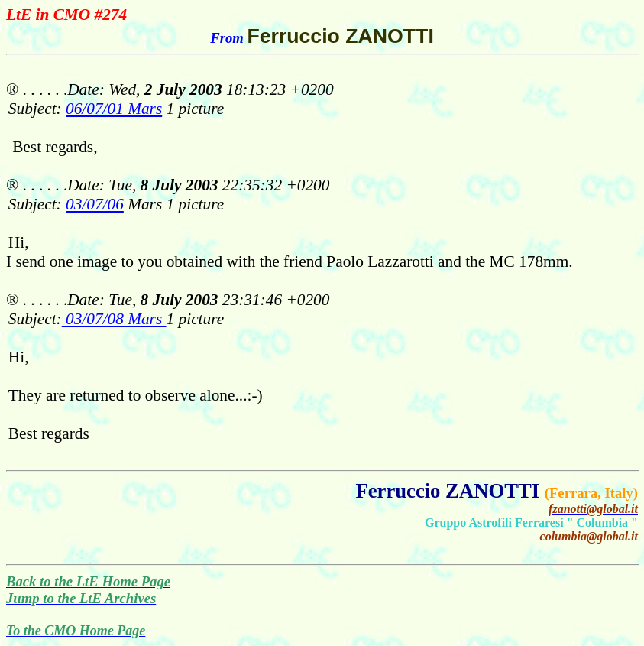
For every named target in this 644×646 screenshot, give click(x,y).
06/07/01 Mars (114, 109)
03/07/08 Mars (114, 319)
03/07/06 (95, 204)
